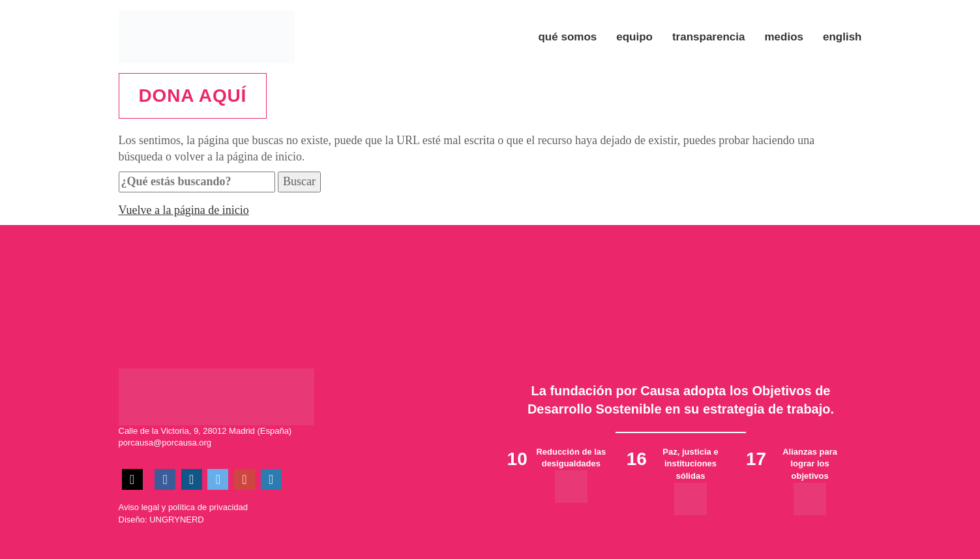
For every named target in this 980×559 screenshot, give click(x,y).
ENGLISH (842, 37)
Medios (784, 37)
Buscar (299, 181)
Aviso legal (139, 507)
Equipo (634, 37)
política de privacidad (208, 507)
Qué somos (567, 37)
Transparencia (709, 37)
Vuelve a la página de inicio (184, 210)
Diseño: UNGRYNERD (161, 520)
